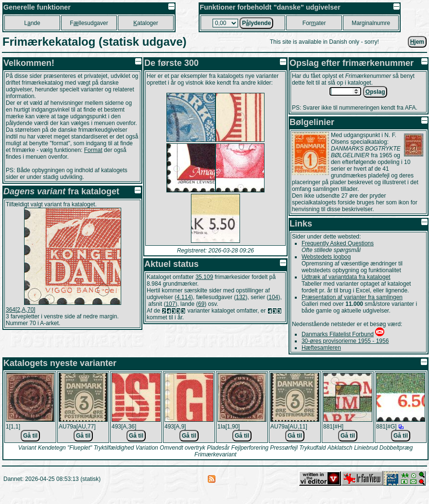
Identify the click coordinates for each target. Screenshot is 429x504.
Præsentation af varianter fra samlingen (352, 297)
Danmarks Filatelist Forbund (338, 334)
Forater (314, 23)
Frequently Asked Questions (338, 243)
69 (201, 304)
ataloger (145, 23)
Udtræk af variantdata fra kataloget (346, 277)
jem (417, 42)
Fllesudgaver (89, 23)
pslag (375, 92)
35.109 (204, 277)
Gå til (30, 436)
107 (170, 304)
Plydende (256, 23)
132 (240, 297)
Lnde (32, 23)
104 (274, 297)
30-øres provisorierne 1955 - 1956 (345, 341)
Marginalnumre (371, 23)
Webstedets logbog (326, 257)
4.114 (184, 297)
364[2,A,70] (20, 310)
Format (93, 150)
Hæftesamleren (321, 348)
